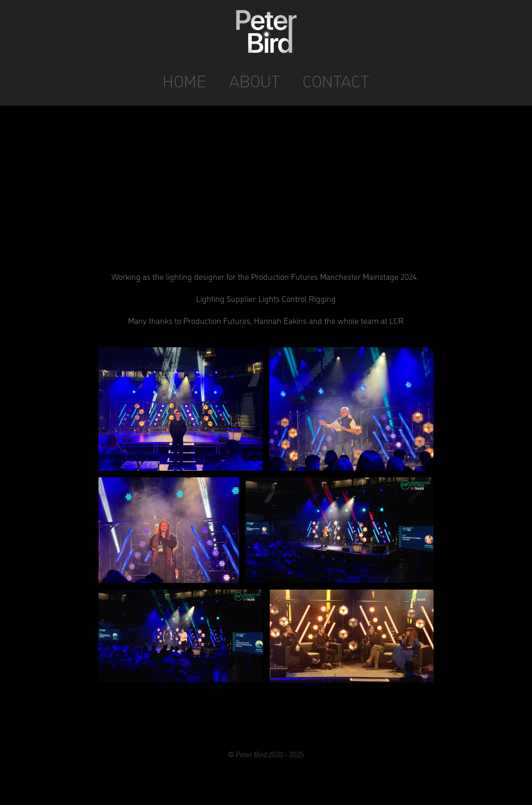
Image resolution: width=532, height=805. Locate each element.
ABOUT (255, 80)
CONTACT (336, 80)
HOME (184, 80)
